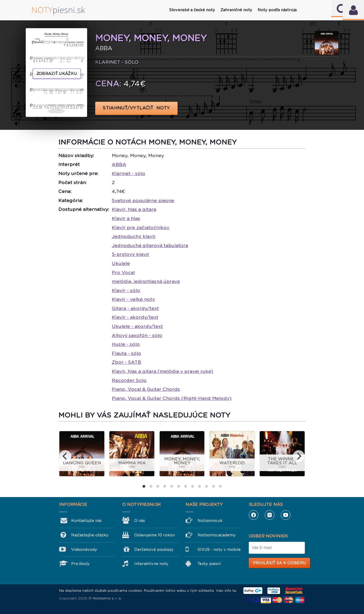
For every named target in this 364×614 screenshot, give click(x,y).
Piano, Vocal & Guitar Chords (146, 389)
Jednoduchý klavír (134, 236)
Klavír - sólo (126, 290)
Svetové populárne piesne (143, 200)
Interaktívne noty (151, 564)
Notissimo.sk (210, 521)
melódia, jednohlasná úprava (146, 281)
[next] (299, 456)
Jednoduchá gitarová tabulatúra (150, 245)
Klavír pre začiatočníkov (141, 228)
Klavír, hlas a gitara (134, 209)
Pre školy (80, 564)
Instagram (270, 515)
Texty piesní (209, 564)
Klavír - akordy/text (135, 317)
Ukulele (121, 263)
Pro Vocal (123, 272)
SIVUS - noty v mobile (219, 549)
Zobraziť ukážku (57, 74)
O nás (140, 521)
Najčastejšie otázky (90, 535)
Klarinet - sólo (129, 173)
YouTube (286, 515)
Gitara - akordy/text (135, 308)
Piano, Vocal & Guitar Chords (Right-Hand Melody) (172, 398)
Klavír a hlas (126, 218)
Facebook (254, 515)
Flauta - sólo (127, 353)
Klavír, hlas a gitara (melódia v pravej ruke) (162, 371)
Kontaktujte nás (86, 521)
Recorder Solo (129, 380)
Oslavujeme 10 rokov (155, 535)
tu (234, 591)
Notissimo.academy (217, 535)
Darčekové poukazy (154, 549)
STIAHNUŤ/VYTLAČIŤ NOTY (137, 108)
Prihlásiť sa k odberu (279, 563)
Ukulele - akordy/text (137, 326)
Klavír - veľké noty (133, 299)
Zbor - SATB (127, 362)
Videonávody (84, 549)
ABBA (119, 164)
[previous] (65, 456)
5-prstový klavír (131, 254)
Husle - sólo (126, 344)
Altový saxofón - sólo (137, 335)
